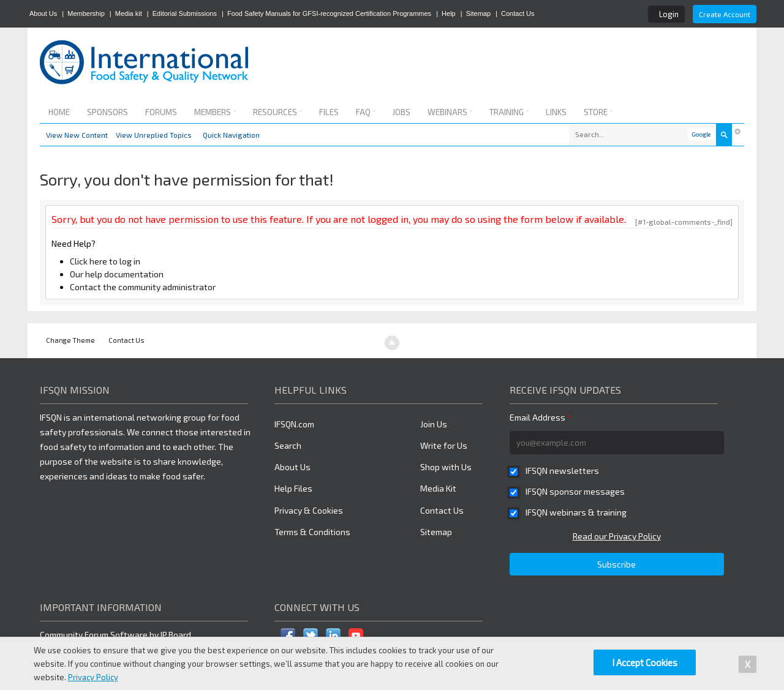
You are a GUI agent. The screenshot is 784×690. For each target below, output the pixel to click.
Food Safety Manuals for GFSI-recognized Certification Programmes (329, 13)
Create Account (725, 14)
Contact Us (518, 13)
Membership (86, 13)
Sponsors (107, 112)
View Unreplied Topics (154, 135)
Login (669, 14)
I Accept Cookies (645, 662)
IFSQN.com (294, 424)
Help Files (293, 488)
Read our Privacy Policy (617, 536)
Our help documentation (117, 274)
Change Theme (70, 340)
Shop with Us (446, 467)
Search (288, 445)
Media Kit (438, 488)
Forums (161, 112)
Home (59, 112)
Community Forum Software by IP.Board (115, 635)
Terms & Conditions (312, 532)
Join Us (434, 424)
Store (598, 112)
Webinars (450, 112)
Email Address (541, 417)
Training (509, 112)
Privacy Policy (93, 677)
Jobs (401, 112)
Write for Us (444, 445)
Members (215, 112)
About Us (43, 13)
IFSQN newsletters (562, 471)
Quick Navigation (231, 135)
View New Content (77, 135)
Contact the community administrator (143, 287)
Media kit (129, 13)
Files (329, 112)
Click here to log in (105, 261)
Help (449, 13)
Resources (277, 112)
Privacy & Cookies (309, 510)
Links (556, 112)
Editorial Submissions (185, 13)
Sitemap (478, 13)
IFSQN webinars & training (576, 512)
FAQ (366, 112)
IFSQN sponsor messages (575, 491)
